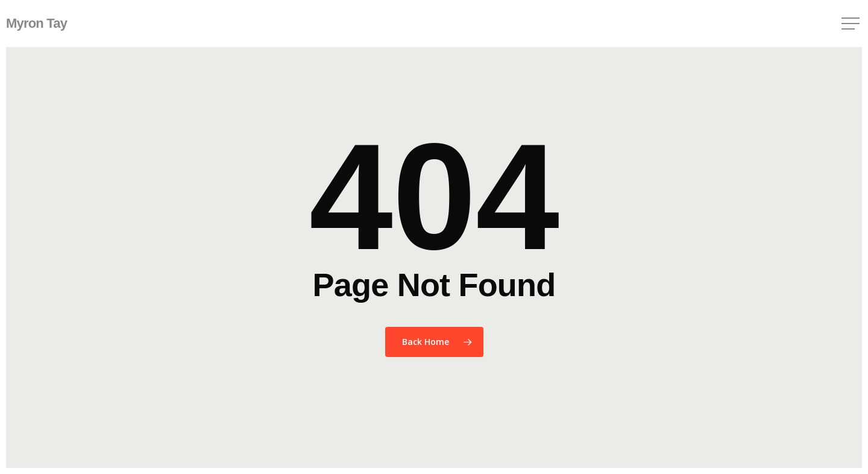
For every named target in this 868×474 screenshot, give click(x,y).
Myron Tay (36, 24)
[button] (852, 24)
